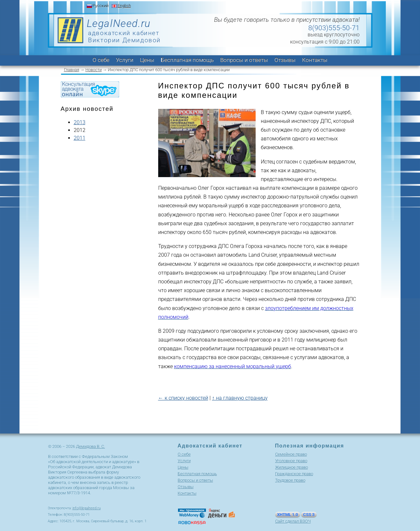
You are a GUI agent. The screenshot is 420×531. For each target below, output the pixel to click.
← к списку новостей (183, 398)
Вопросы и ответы (244, 60)
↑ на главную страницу (240, 398)
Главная (72, 70)
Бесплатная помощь (187, 60)
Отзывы (285, 60)
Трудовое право (290, 480)
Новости (94, 70)
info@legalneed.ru (87, 508)
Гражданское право (294, 474)
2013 (80, 122)
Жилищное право (292, 467)
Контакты (315, 60)
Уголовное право (291, 461)
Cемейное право (291, 454)
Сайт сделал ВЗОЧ (293, 521)
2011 (80, 138)
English (124, 6)
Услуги (125, 60)
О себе (101, 60)
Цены (147, 60)
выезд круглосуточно (334, 35)
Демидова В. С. (90, 446)
